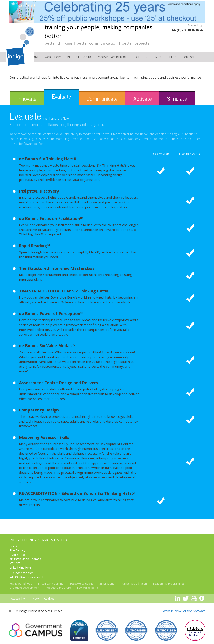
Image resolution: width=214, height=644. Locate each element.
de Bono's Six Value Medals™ (47, 346)
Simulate (177, 98)
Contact (188, 57)
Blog (173, 57)
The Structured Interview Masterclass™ (58, 268)
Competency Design (39, 410)
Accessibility (17, 599)
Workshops (53, 57)
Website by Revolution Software (184, 611)
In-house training (80, 57)
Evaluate (62, 96)
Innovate (27, 98)
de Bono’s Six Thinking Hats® (48, 159)
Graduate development (24, 588)
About (159, 57)
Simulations (107, 583)
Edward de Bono (88, 588)
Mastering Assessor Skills (44, 437)
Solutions (142, 57)
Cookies (49, 599)
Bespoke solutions (81, 583)
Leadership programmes (169, 583)
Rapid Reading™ (34, 246)
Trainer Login (196, 25)
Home (35, 57)
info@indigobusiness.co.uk (27, 577)
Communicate (102, 98)
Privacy (34, 599)
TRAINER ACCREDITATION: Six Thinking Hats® (64, 291)
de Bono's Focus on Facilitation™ (51, 219)
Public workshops (21, 583)
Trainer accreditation (134, 583)
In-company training (51, 583)
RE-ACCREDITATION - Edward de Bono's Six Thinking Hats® (77, 493)
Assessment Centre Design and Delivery (59, 383)
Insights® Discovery (39, 191)
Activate (143, 98)
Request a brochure (58, 588)
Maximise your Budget (113, 57)
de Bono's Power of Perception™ (51, 314)
